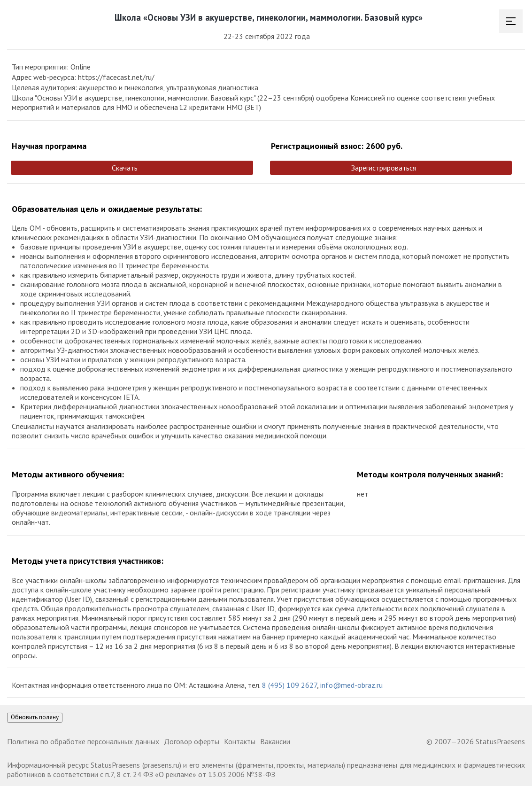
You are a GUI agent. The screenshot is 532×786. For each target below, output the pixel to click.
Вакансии (275, 741)
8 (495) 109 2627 (289, 685)
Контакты (240, 741)
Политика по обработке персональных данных (83, 741)
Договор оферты (192, 741)
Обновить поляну (35, 717)
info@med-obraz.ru (351, 685)
